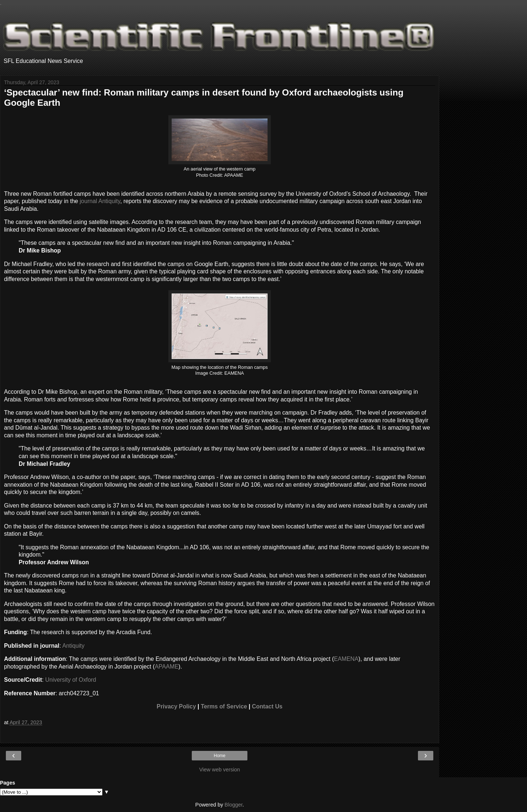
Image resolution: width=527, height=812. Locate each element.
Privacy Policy (176, 706)
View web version (220, 770)
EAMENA (346, 659)
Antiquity (73, 646)
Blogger (234, 805)
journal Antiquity (100, 201)
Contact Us (267, 706)
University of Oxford (71, 680)
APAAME (167, 667)
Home (220, 756)
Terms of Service (224, 706)
